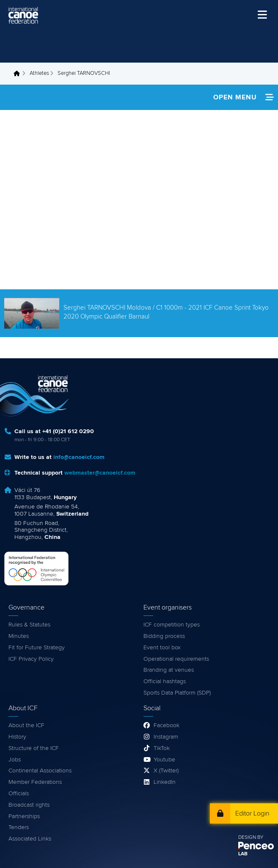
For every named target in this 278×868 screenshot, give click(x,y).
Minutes (19, 636)
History (17, 737)
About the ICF (26, 725)
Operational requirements (176, 659)
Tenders (19, 827)
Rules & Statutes (29, 625)
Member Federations (35, 782)
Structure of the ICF (34, 748)
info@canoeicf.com (79, 457)
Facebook (167, 725)
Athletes (39, 73)
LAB (243, 854)
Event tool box (162, 648)
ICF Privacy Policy (31, 659)
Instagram (166, 737)
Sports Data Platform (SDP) (177, 693)
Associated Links (30, 839)
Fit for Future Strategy (37, 648)
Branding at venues (169, 670)
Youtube (164, 760)
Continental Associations (40, 771)
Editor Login (252, 813)
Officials (19, 794)
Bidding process (164, 636)
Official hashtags (165, 681)
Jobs (15, 760)
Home (19, 74)
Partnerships (24, 816)
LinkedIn (165, 782)
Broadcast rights (29, 805)
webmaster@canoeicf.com (100, 473)
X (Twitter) (166, 771)
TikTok (162, 748)
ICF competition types (172, 625)
